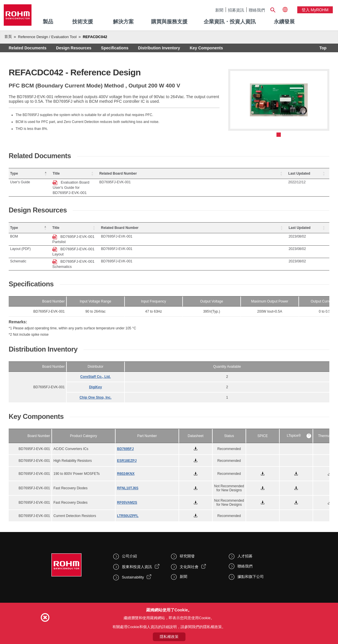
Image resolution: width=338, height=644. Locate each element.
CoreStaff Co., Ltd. (95, 351)
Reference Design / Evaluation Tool (47, 37)
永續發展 (284, 22)
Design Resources (74, 48)
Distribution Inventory (159, 48)
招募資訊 (236, 10)
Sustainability (133, 551)
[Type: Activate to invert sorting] (41, 174)
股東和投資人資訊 (137, 541)
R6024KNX (126, 448)
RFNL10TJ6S (128, 462)
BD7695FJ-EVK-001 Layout (105, 233)
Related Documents (28, 48)
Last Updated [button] (310, 173)
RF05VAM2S (127, 477)
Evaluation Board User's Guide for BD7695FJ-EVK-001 (128, 182)
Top (323, 48)
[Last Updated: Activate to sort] (313, 174)
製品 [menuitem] (48, 22)
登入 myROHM (315, 10)
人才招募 (245, 530)
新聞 (219, 10)
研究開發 (187, 530)
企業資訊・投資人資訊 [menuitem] (230, 22)
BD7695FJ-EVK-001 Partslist (107, 226)
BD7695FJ (125, 423)
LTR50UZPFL (128, 490)
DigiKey (95, 361)
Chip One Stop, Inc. (95, 372)
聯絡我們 (257, 10)
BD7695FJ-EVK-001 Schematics (110, 241)
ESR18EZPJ (127, 435)
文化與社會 (189, 541)
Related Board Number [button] (253, 173)
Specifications (115, 48)
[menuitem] (284, 22)
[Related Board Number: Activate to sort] (265, 174)
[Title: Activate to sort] (153, 174)
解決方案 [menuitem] (123, 22)
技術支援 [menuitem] (83, 22)
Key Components (206, 48)
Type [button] (14, 173)
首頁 (8, 37)
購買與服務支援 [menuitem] (169, 22)
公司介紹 (129, 530)
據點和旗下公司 (251, 551)
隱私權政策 (169, 637)
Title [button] (78, 173)
